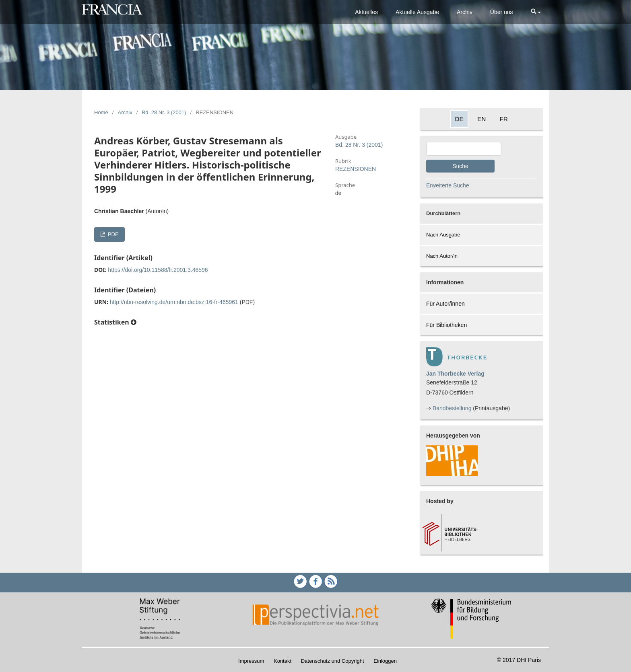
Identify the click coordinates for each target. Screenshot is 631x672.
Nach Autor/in (442, 256)
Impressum (251, 661)
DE (459, 119)
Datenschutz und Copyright (333, 661)
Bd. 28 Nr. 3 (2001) (164, 112)
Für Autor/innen (445, 304)
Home (101, 112)
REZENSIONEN (356, 169)
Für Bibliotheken (446, 325)
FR (504, 119)
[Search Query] (464, 149)
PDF (112, 234)
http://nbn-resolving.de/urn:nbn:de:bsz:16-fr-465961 (174, 302)
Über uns (502, 12)
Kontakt (283, 661)
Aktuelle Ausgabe (417, 12)
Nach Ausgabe (443, 235)
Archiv (465, 12)
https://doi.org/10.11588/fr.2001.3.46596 (158, 270)
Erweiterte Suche (448, 185)
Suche (460, 166)
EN (481, 119)
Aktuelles (366, 12)
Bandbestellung (452, 408)
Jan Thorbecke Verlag (455, 374)
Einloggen (385, 661)
